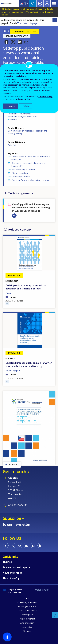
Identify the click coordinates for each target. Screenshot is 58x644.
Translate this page (27, 23)
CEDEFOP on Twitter (13, 546)
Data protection (27, 623)
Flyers (8, 293)
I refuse (26, 106)
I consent (10, 106)
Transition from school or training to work (30, 180)
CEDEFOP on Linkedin (26, 546)
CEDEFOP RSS (40, 546)
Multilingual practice (27, 606)
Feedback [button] (55, 615)
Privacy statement (27, 619)
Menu (54, 3)
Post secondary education (23, 169)
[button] (6, 42)
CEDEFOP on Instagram (33, 546)
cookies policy (45, 96)
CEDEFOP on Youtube (20, 546)
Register (47, 3)
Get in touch (14, 472)
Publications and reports (16, 567)
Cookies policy (27, 615)
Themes (7, 562)
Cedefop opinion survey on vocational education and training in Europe (26, 287)
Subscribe (12, 518)
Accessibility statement (27, 602)
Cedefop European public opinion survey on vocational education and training (29, 365)
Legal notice (27, 627)
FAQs (27, 598)
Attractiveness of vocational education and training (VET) (31, 158)
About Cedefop (11, 578)
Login (40, 3)
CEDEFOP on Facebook (6, 546)
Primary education (20, 173)
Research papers (13, 371)
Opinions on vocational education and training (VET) (28, 164)
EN (14, 215)
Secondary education (21, 177)
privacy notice (23, 99)
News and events (12, 573)
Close (55, 20)
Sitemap (27, 631)
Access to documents (27, 611)
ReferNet (12, 145)
